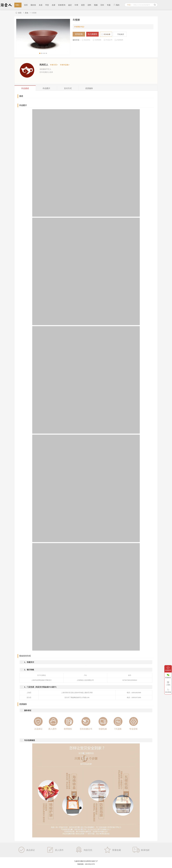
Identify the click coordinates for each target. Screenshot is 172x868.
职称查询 (62, 5)
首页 (26, 5)
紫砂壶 (33, 5)
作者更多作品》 (80, 27)
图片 (46, 88)
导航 (18, 5)
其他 (27, 13)
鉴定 (70, 5)
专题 (109, 5)
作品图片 (23, 105)
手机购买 (121, 34)
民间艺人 (44, 65)
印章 (76, 5)
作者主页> (54, 65)
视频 (96, 5)
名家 (54, 5)
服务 (89, 88)
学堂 (47, 5)
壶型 (83, 5)
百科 (102, 5)
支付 (68, 88)
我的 (116, 5)
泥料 (89, 5)
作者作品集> (65, 65)
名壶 (41, 5)
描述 (25, 88)
